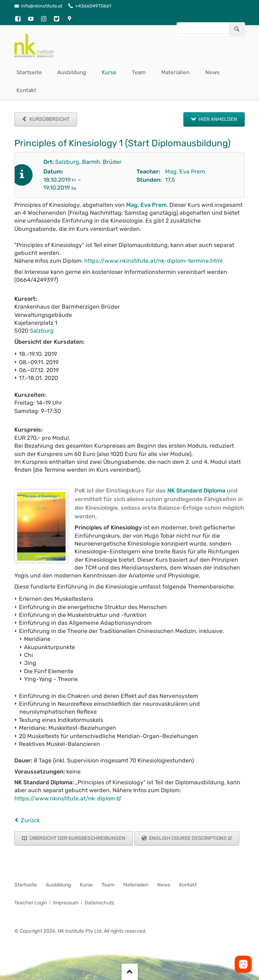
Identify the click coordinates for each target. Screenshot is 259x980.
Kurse (109, 72)
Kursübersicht (49, 119)
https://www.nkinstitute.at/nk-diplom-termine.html (153, 261)
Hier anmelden (217, 119)
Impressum (66, 903)
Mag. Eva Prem (185, 172)
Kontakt (26, 90)
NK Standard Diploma (196, 491)
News (212, 72)
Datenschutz (99, 903)
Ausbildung (72, 72)
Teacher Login (31, 903)
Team (139, 72)
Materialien (175, 72)
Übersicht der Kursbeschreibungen (77, 838)
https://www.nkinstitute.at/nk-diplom (65, 798)
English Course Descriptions (187, 838)
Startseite (29, 72)
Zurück (30, 820)
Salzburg (67, 162)
